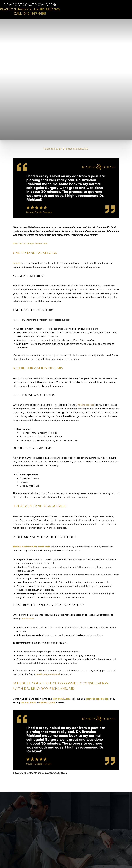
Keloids (17, 263)
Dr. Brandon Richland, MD (74, 149)
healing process (86, 405)
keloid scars (28, 619)
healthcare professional (48, 674)
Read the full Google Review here (30, 244)
